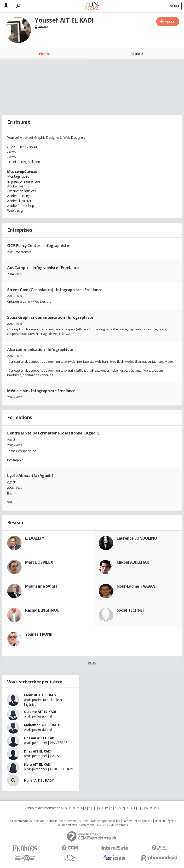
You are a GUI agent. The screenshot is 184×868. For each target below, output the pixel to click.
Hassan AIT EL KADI (40, 738)
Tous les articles (66, 825)
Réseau (137, 54)
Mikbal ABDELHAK (133, 562)
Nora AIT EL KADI (37, 764)
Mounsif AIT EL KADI (40, 695)
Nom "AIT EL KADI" (39, 780)
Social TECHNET (131, 610)
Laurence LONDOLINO (137, 538)
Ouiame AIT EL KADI (40, 712)
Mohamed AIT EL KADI (42, 725)
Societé (84, 821)
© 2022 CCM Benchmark (112, 825)
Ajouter (170, 21)
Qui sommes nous (20, 821)
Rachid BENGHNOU (42, 610)
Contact (39, 821)
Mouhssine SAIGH (41, 586)
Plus (92, 663)
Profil (44, 54)
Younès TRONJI (39, 634)
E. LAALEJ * (34, 538)
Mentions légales (165, 821)
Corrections (87, 825)
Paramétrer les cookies (137, 821)
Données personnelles (105, 821)
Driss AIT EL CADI (38, 751)
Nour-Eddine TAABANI (137, 586)
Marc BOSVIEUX (39, 562)
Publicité (52, 821)
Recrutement (68, 821)
